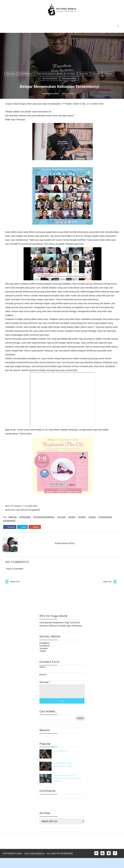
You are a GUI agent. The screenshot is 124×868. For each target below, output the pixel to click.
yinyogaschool (50, 528)
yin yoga (71, 523)
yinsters (84, 523)
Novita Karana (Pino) (51, 544)
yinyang (96, 523)
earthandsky (26, 523)
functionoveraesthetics (50, 523)
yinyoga (108, 523)
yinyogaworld (69, 528)
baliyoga (11, 523)
